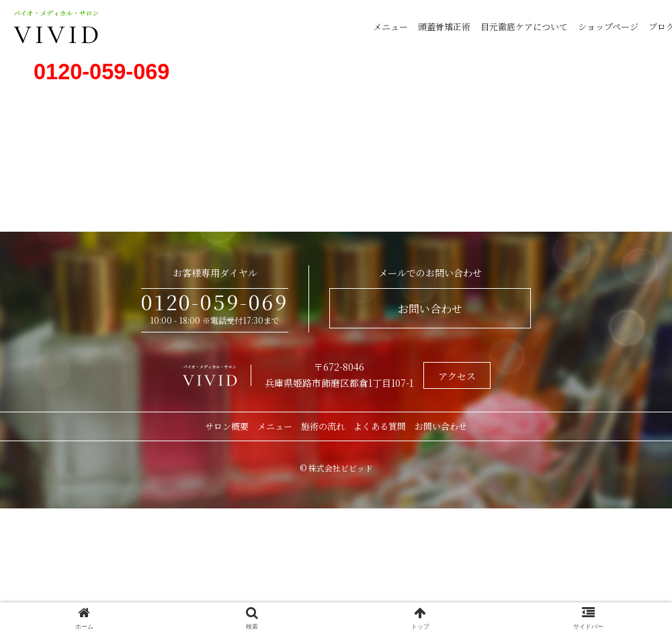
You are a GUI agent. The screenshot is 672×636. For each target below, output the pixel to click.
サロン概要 (227, 426)
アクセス (457, 376)
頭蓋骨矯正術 (444, 27)
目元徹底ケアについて (524, 27)
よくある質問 (380, 426)
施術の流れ (323, 426)
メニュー (390, 27)
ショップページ (608, 27)
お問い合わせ (430, 309)
